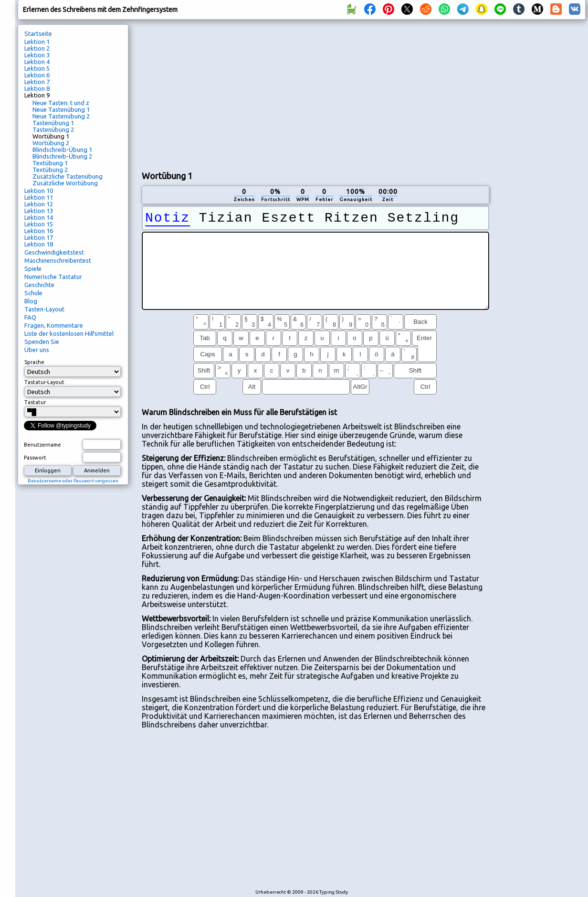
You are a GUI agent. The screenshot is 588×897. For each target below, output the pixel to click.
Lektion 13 (39, 211)
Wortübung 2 (51, 143)
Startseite (38, 33)
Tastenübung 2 (53, 129)
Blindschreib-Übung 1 (62, 149)
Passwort (35, 458)
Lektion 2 (37, 48)
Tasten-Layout (44, 309)
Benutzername (42, 445)
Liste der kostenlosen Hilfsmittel (69, 333)
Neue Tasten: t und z (61, 103)
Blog (31, 301)
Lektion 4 (37, 62)
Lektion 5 (37, 68)
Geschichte (39, 285)
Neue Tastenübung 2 (61, 116)
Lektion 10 (39, 191)
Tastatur (35, 402)
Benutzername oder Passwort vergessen (73, 481)
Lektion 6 (37, 75)
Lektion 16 (39, 231)
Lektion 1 (37, 42)
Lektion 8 (37, 88)
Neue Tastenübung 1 (61, 109)
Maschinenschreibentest (58, 260)
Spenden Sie (42, 342)
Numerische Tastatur (53, 277)
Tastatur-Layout (44, 382)
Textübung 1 (50, 163)
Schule (33, 293)
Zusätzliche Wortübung (65, 183)
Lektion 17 (39, 237)
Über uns (37, 350)
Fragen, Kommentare (54, 325)
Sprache (34, 362)
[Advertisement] (254, 94)
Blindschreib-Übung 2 (62, 156)
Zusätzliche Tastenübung (68, 176)
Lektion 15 (39, 224)
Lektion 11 (39, 197)
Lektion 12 (39, 204)
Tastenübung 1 (53, 123)
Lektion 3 (37, 55)
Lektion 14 (39, 217)
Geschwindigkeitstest (54, 252)
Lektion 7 (37, 82)
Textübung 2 (50, 170)
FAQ (30, 317)
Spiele (33, 268)
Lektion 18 (39, 244)
